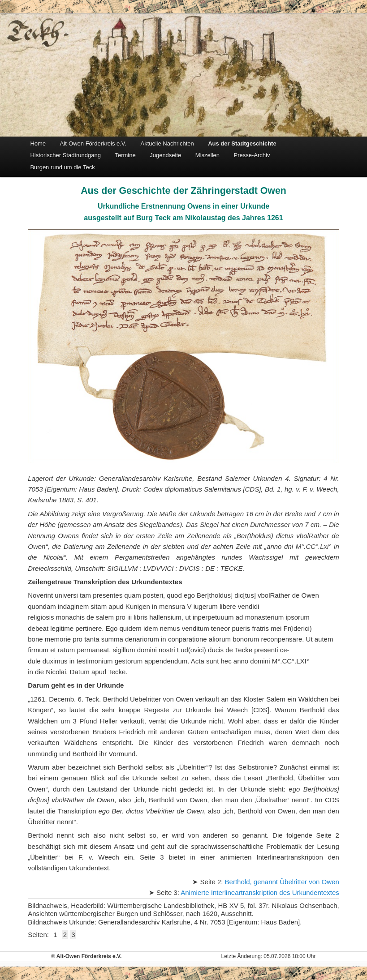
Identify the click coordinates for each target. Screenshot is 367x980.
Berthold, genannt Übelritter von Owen (282, 882)
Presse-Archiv (252, 155)
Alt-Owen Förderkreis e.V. (93, 143)
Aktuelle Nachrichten (167, 143)
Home (38, 143)
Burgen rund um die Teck (62, 167)
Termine (125, 155)
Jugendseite (165, 155)
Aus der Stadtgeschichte (242, 143)
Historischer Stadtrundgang (65, 155)
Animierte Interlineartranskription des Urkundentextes (260, 892)
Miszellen (207, 155)
